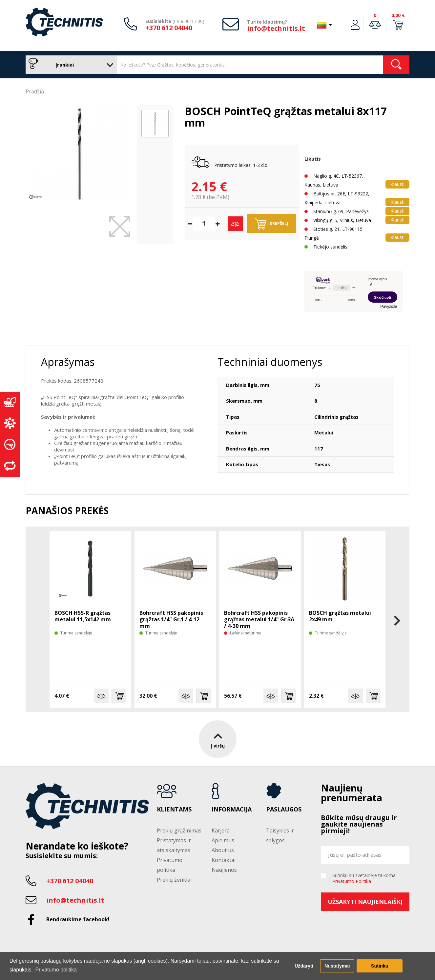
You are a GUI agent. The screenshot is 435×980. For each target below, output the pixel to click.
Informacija (232, 810)
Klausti (397, 184)
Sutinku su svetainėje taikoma (364, 878)
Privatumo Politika (352, 881)
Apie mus (223, 840)
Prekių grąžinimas (179, 830)
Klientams (174, 810)
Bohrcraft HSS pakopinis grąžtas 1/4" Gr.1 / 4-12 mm (171, 619)
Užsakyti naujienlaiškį (365, 902)
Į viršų (218, 739)
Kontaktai (224, 860)
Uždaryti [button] (304, 966)
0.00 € (398, 15)
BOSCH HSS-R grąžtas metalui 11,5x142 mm (83, 616)
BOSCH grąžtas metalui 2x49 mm (340, 616)
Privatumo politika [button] (56, 970)
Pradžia (35, 91)
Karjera (221, 830)
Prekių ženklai (174, 880)
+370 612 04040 (169, 28)
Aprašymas (68, 362)
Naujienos (224, 870)
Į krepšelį (271, 224)
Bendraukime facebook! (78, 919)
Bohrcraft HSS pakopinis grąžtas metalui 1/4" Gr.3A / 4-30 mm (259, 619)
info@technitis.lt (276, 28)
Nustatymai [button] (337, 966)
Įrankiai (70, 65)
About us (223, 850)
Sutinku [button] (380, 966)
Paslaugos (284, 810)
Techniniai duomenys (270, 362)
